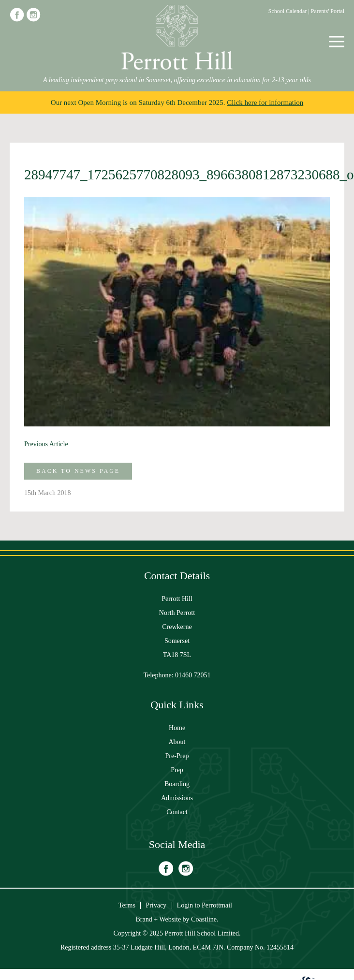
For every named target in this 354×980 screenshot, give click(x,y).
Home (177, 728)
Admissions (177, 798)
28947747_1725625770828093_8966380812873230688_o (177, 175)
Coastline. (205, 919)
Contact (177, 812)
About (177, 742)
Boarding (177, 784)
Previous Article (46, 444)
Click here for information (265, 102)
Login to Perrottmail (205, 905)
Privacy (156, 905)
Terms (127, 905)
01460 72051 (193, 675)
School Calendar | (290, 11)
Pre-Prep (177, 756)
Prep (177, 770)
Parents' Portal (328, 11)
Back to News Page (78, 471)
